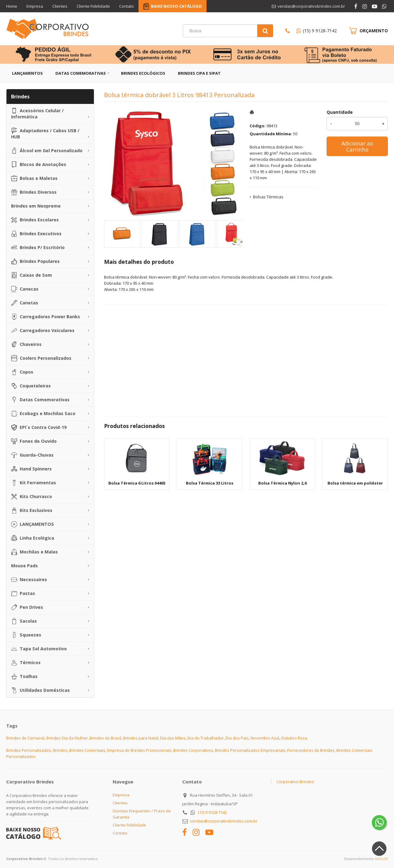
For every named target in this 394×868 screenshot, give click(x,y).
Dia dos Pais (237, 738)
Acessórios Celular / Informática (37, 114)
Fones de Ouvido (34, 441)
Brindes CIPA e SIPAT (199, 73)
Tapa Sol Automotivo (39, 649)
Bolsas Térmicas (268, 197)
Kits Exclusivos (32, 510)
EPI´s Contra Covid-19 (39, 427)
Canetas (25, 303)
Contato (127, 6)
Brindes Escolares (35, 220)
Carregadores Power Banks (46, 317)
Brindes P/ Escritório (38, 248)
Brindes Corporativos (193, 750)
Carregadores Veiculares (43, 331)
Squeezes (26, 635)
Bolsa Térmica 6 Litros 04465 (137, 483)
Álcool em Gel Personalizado (47, 151)
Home (12, 6)
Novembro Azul (265, 738)
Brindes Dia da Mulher (67, 738)
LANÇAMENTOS (32, 524)
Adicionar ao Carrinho (357, 146)
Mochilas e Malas (34, 552)
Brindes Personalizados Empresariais (250, 750)
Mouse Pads (24, 566)
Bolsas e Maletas (34, 178)
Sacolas (24, 621)
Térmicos (26, 663)
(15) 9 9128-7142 (320, 31)
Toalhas (24, 676)
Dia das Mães (173, 738)
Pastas (23, 593)
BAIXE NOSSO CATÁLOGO (176, 6)
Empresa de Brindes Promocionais (139, 750)
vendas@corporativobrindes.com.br (224, 821)
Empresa (35, 6)
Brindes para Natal (141, 738)
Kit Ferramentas (34, 483)
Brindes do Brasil (105, 738)
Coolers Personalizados (41, 358)
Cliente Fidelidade (93, 6)
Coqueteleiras (31, 386)
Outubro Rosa (294, 738)
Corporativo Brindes (295, 782)
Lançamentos (27, 73)
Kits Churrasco (32, 497)
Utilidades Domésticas (40, 690)
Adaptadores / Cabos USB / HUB (45, 134)
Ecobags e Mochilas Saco (43, 414)
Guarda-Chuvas (32, 455)
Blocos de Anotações (39, 164)
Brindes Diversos (34, 192)
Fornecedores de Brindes (311, 750)
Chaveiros (26, 344)
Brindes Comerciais (87, 750)
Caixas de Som (32, 275)
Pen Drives (27, 607)
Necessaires (29, 580)
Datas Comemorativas (81, 73)
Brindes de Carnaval (25, 738)
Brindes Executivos (36, 234)
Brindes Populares (35, 261)
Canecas (25, 289)
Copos (22, 372)
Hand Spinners (31, 469)
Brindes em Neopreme (36, 206)
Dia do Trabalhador (206, 738)
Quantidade (340, 112)
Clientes (60, 6)
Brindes (60, 750)
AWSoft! (381, 859)
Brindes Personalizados (29, 750)
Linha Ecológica (33, 538)
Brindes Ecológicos (143, 73)
